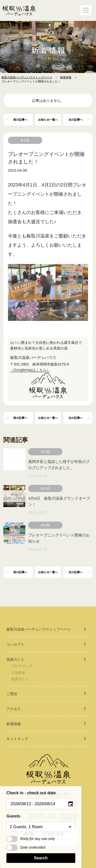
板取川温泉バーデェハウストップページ (27, 77)
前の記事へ (20, 120)
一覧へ (48, 120)
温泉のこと (15, 659)
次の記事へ (76, 120)
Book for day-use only (31, 839)
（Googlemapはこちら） (30, 370)
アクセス (14, 709)
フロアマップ (22, 666)
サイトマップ (17, 739)
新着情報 (66, 77)
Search (41, 858)
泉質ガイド (20, 679)
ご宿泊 (12, 694)
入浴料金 (18, 673)
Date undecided (26, 847)
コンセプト (15, 644)
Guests (13, 816)
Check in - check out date (31, 793)
